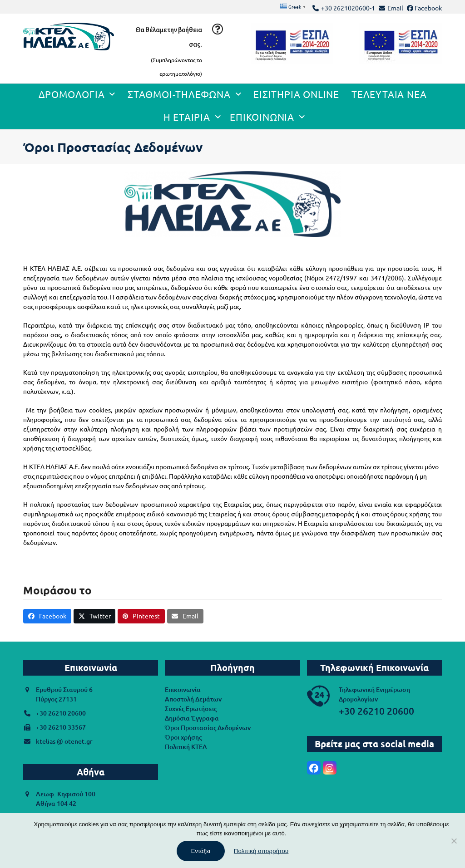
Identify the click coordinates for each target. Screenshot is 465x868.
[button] (47, 616)
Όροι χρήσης (183, 737)
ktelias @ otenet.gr (64, 741)
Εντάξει (201, 851)
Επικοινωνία (183, 689)
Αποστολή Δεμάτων (193, 699)
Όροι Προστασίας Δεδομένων (208, 728)
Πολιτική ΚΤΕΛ (186, 747)
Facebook (428, 8)
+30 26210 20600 (61, 713)
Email (395, 8)
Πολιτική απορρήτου (261, 851)
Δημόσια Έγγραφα (192, 718)
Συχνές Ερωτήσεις (191, 709)
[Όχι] (454, 841)
